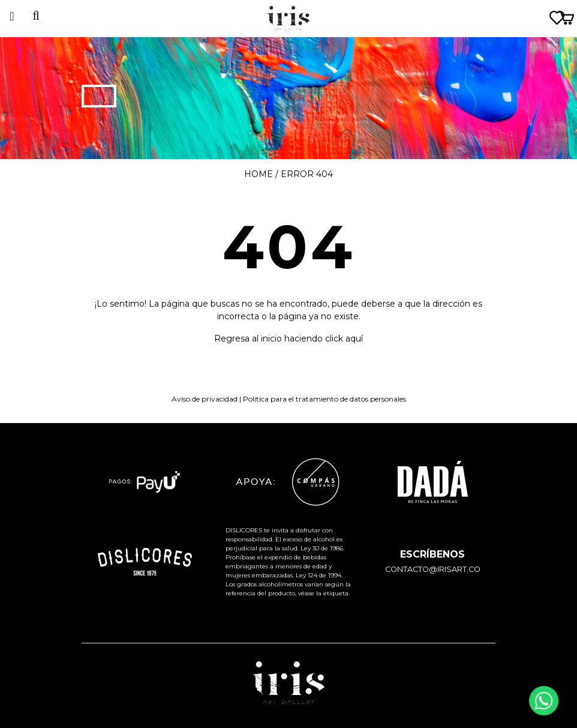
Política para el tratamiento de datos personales (324, 399)
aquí (354, 338)
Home (259, 174)
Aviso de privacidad (205, 399)
